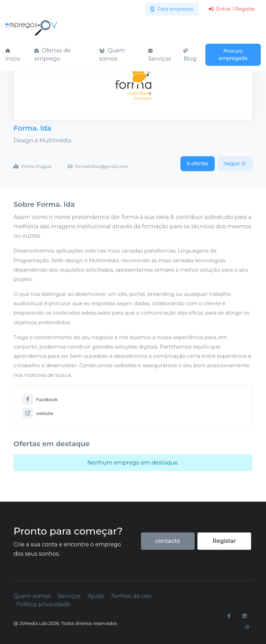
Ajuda (96, 596)
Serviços (160, 55)
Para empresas (172, 9)
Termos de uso (131, 596)
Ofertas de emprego (52, 55)
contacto (168, 541)
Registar (224, 541)
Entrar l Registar (232, 9)
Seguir (235, 164)
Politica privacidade (43, 604)
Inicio (13, 55)
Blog (190, 55)
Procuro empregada (233, 55)
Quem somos (112, 55)
